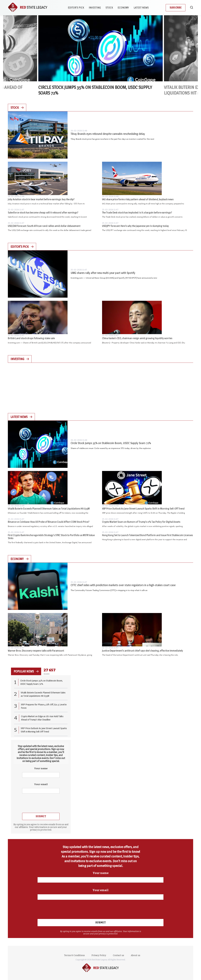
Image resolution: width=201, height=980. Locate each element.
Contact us (118, 955)
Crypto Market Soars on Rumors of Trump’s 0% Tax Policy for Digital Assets (141, 522)
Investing (95, 8)
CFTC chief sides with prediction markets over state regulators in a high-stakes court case (123, 585)
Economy (124, 8)
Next (185, 48)
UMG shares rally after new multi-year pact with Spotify (103, 273)
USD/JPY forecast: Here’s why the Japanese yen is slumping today (135, 226)
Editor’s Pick (76, 8)
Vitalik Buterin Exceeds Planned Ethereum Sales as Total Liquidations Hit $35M (49, 509)
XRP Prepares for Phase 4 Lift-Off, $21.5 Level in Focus (44, 706)
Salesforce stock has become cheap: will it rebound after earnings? (43, 213)
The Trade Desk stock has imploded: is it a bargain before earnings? (137, 213)
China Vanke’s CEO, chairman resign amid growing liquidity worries (137, 338)
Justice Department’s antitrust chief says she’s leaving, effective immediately (143, 651)
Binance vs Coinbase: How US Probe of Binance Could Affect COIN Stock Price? (49, 522)
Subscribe (176, 8)
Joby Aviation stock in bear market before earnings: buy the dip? (41, 199)
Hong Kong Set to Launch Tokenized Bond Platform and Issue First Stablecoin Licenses (147, 535)
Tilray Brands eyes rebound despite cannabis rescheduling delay (108, 134)
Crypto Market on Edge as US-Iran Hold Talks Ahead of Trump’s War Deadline (42, 718)
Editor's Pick (22, 247)
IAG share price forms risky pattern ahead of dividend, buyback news (138, 199)
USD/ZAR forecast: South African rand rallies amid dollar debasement (44, 226)
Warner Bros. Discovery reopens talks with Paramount (36, 651)
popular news (26, 671)
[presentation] (41, 803)
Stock (110, 8)
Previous (16, 48)
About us (136, 955)
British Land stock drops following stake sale (31, 338)
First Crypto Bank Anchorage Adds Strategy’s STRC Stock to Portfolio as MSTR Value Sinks (51, 537)
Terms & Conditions (74, 955)
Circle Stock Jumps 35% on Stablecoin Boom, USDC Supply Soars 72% (111, 443)
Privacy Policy (99, 955)
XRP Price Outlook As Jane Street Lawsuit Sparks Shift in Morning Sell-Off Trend (143, 509)
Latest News (141, 8)
